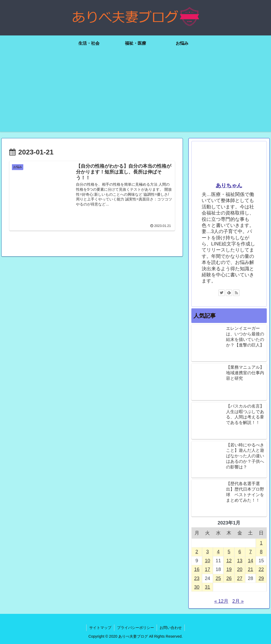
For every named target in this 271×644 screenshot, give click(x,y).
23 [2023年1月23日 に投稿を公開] (197, 578)
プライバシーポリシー (135, 628)
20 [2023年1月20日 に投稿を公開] (240, 569)
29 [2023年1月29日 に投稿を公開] (261, 578)
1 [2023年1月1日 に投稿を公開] (261, 543)
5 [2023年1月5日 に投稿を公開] (229, 552)
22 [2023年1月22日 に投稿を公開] (261, 569)
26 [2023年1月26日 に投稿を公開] (229, 578)
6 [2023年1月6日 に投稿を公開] (240, 552)
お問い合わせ (171, 628)
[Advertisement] (135, 95)
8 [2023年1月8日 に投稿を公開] (261, 552)
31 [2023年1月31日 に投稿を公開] (207, 587)
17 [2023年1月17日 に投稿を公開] (207, 569)
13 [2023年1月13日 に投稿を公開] (240, 561)
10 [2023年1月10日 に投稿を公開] (207, 561)
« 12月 (221, 601)
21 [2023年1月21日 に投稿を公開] (250, 569)
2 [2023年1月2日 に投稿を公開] (197, 552)
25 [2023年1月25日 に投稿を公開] (218, 578)
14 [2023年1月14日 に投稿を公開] (250, 561)
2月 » (238, 601)
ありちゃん (229, 185)
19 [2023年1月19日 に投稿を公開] (229, 569)
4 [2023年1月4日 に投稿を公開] (218, 552)
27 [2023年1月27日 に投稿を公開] (240, 578)
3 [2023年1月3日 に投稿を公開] (207, 552)
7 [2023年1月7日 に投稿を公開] (250, 552)
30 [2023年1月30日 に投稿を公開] (197, 587)
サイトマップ (100, 628)
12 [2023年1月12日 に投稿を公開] (229, 561)
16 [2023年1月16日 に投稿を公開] (197, 569)
